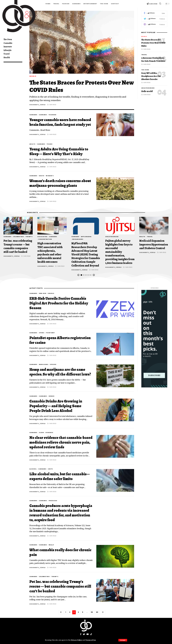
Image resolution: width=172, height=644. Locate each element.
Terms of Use (91, 640)
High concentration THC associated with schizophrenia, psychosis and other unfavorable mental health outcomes (50, 253)
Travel (144, 55)
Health (142, 237)
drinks (52, 396)
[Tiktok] (91, 634)
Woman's (50, 176)
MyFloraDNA (86, 237)
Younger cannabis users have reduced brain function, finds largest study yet (60, 122)
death (42, 176)
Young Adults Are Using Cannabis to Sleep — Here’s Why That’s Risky (59, 151)
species (53, 364)
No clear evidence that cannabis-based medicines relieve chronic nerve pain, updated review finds (61, 442)
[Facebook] (154, 13)
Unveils (51, 293)
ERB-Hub (43, 293)
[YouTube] (88, 634)
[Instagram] (154, 25)
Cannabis (33, 115)
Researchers (78, 239)
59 (92, 612)
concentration (45, 239)
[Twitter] (154, 19)
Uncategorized (148, 88)
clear (41, 433)
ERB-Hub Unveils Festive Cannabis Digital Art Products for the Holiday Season (59, 303)
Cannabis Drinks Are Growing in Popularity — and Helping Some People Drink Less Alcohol (56, 406)
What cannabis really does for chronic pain (60, 552)
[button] (78, 275)
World (33, 76)
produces (53, 501)
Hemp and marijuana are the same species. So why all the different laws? (60, 372)
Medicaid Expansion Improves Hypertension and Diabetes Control (154, 245)
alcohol (33, 469)
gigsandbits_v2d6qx (37, 105)
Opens (42, 333)
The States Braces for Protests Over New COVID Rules (82, 86)
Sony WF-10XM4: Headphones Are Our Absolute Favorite (151, 76)
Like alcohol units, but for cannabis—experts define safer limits (60, 476)
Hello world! (147, 91)
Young (50, 144)
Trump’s (29, 237)
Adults (32, 144)
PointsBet (50, 333)
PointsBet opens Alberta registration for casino (60, 340)
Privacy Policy (76, 640)
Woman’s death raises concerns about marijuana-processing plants (60, 183)
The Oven (145, 70)
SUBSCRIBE (153, 4)
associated (42, 237)
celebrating (19, 237)
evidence (49, 433)
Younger (53, 115)
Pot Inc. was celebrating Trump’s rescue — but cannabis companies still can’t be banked (18, 246)
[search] (160, 4)
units (50, 469)
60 (97, 612)
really (51, 545)
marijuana (44, 364)
